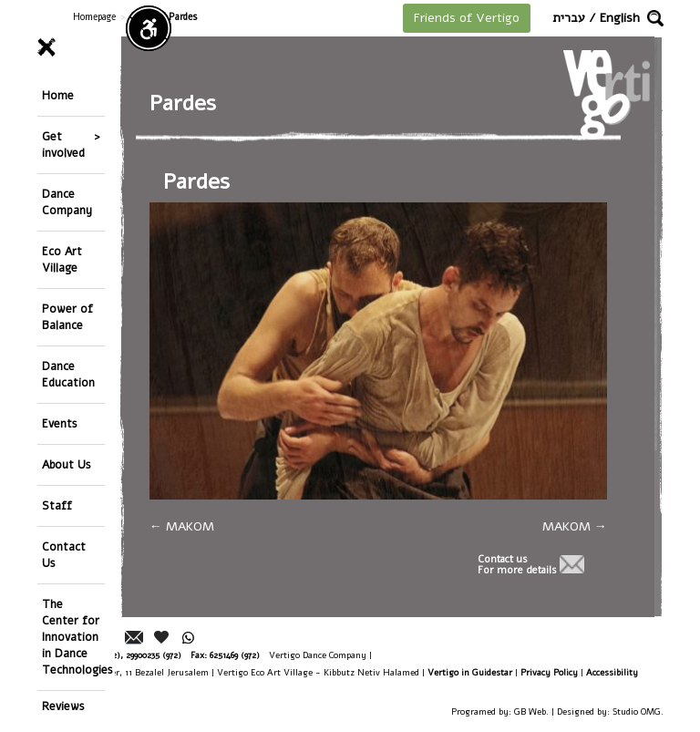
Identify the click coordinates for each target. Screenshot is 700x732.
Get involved (63, 144)
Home (58, 95)
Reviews (63, 706)
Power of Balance (67, 317)
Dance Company (67, 202)
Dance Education (68, 374)
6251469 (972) (235, 655)
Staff (57, 505)
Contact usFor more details (517, 565)
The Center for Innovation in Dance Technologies (73, 637)
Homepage (94, 17)
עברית (569, 18)
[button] (655, 18)
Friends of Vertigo (467, 18)
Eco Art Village (62, 259)
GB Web (530, 711)
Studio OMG (637, 711)
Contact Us (64, 555)
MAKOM (182, 526)
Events (60, 423)
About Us (67, 464)
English (620, 18)
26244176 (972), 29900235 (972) (124, 655)
